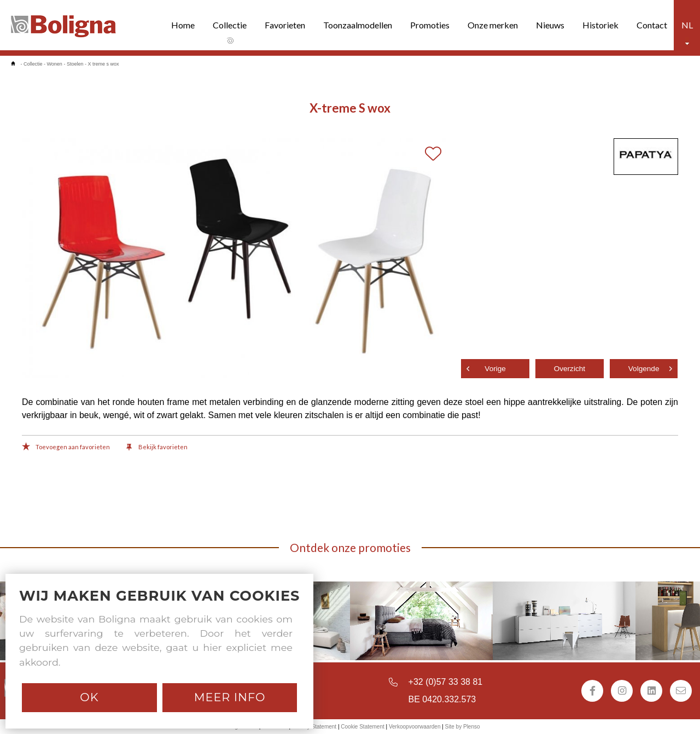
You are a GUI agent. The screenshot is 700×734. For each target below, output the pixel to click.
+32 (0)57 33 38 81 (446, 682)
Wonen (55, 64)
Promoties (430, 25)
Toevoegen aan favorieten (66, 448)
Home (183, 25)
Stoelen (75, 64)
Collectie (230, 25)
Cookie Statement (363, 727)
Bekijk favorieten (157, 448)
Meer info (230, 697)
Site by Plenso (463, 727)
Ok (89, 697)
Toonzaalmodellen (358, 25)
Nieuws (550, 25)
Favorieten (285, 25)
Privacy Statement (314, 727)
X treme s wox (103, 64)
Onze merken (493, 25)
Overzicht (570, 369)
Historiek (600, 25)
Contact (652, 25)
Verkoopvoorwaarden (415, 727)
